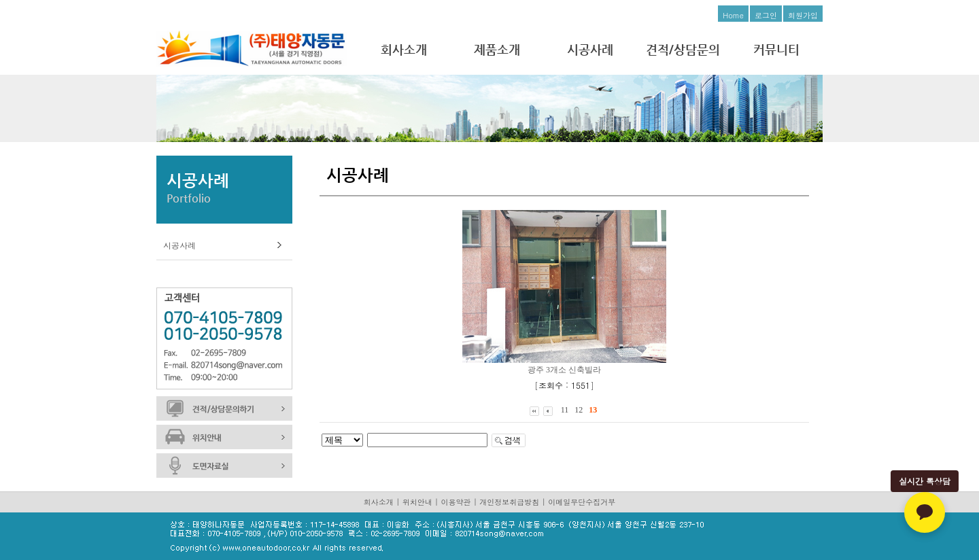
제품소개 (497, 49)
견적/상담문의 (683, 49)
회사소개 (404, 49)
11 (565, 410)
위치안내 (417, 502)
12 (579, 410)
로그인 (766, 15)
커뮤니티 (776, 49)
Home (733, 15)
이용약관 (456, 502)
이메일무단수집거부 (582, 502)
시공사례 (590, 49)
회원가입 (803, 15)
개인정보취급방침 (509, 502)
